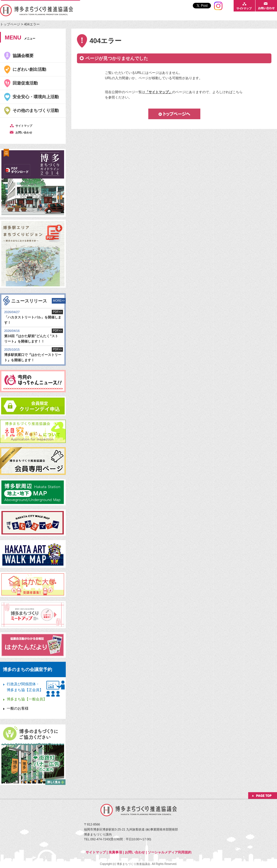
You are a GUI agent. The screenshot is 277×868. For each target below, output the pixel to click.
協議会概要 (23, 56)
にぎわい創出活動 (29, 69)
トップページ (10, 24)
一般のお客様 (18, 708)
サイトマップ (96, 852)
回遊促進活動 (25, 83)
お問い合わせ (135, 852)
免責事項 (115, 852)
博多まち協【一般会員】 (27, 699)
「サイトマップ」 (159, 92)
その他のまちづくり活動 (36, 110)
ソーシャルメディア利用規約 (170, 852)
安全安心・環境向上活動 (36, 97)
